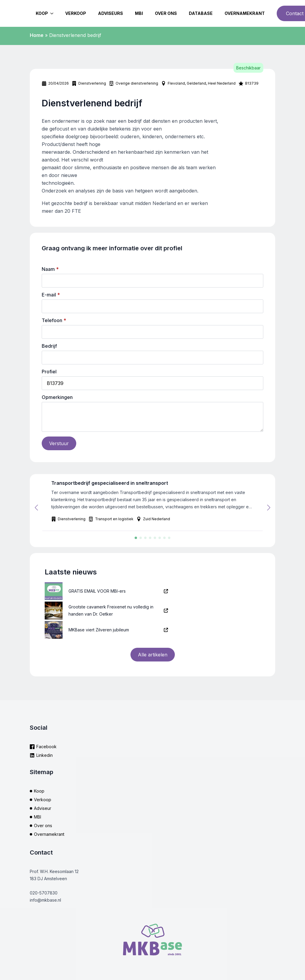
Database (201, 13)
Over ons (166, 13)
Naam (50, 269)
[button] (36, 508)
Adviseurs (111, 13)
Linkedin (45, 755)
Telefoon (54, 320)
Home (37, 35)
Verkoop (76, 13)
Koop (42, 13)
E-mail (51, 295)
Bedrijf (49, 346)
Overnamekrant (245, 13)
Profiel (49, 372)
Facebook (46, 747)
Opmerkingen (57, 397)
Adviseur (43, 808)
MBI (139, 13)
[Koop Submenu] (54, 13)
